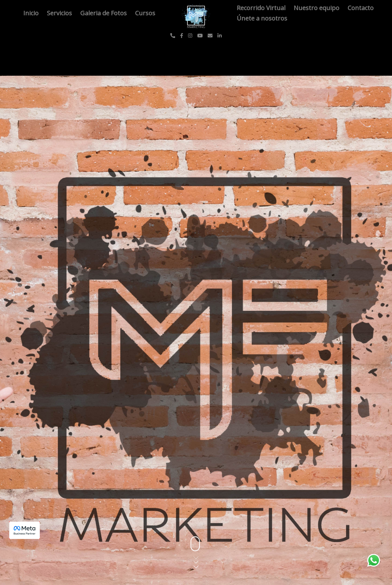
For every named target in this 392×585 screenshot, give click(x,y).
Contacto (361, 8)
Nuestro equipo (317, 8)
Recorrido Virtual (262, 8)
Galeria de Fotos (104, 13)
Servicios (60, 13)
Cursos (145, 13)
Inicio (32, 13)
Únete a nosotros (262, 18)
